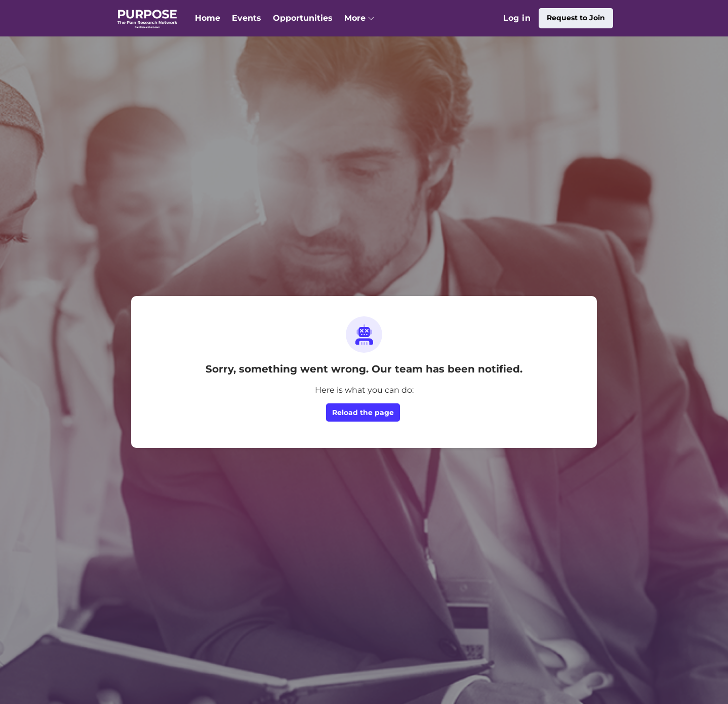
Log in (517, 18)
